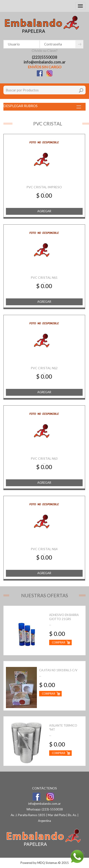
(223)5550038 (44, 57)
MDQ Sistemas (47, 863)
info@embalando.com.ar (45, 62)
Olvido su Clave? (45, 50)
